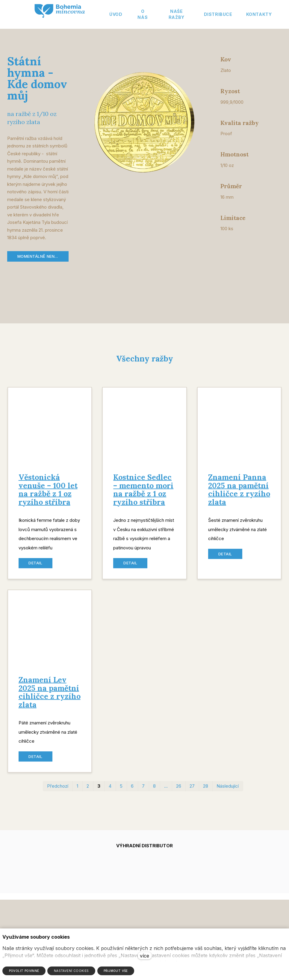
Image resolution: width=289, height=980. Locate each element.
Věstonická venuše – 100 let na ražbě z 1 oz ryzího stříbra (48, 494)
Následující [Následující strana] (228, 791)
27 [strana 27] (192, 791)
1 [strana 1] (77, 791)
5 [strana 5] (121, 791)
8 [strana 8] (154, 791)
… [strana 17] (166, 791)
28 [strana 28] (206, 791)
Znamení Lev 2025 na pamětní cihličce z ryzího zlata (50, 697)
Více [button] (263, 14)
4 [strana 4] (110, 791)
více (144, 956)
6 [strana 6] (132, 791)
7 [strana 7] (143, 791)
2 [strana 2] (88, 791)
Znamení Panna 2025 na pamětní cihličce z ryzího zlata (239, 494)
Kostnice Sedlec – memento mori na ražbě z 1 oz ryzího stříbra (143, 494)
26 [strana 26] (179, 791)
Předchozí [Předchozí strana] (58, 791)
